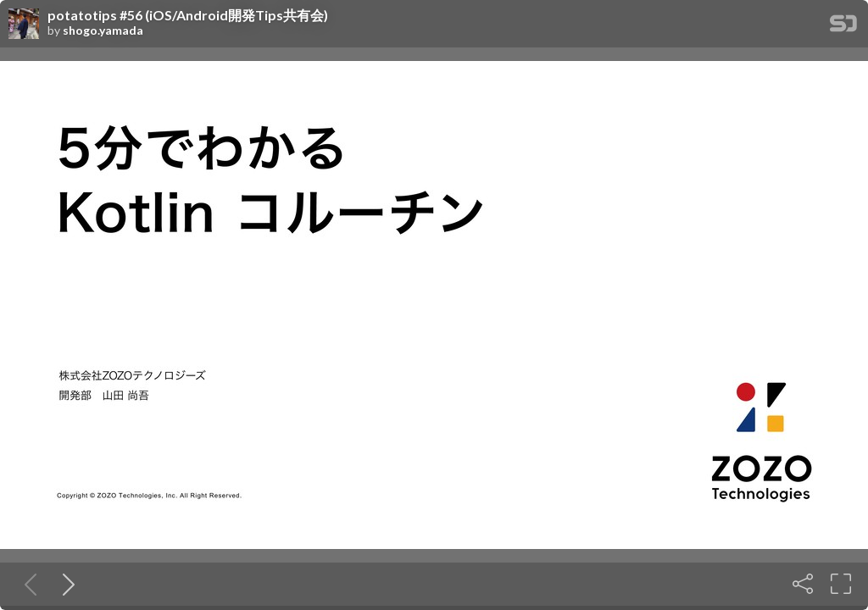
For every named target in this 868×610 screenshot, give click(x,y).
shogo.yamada (103, 30)
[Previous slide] (27, 584)
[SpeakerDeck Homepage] (843, 27)
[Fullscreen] (841, 584)
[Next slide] (65, 584)
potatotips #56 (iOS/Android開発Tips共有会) (188, 15)
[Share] (803, 584)
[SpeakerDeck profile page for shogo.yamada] (24, 25)
